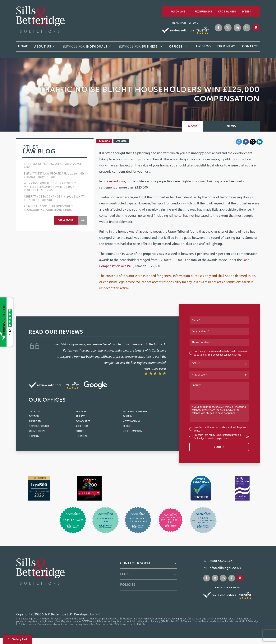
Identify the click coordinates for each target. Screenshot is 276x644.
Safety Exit (17, 639)
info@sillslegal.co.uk (225, 568)
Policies (128, 585)
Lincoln (36, 412)
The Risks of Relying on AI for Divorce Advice (53, 166)
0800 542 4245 (221, 561)
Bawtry (130, 416)
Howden (83, 436)
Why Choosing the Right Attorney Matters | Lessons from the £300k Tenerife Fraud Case (50, 187)
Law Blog (121, 141)
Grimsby (36, 436)
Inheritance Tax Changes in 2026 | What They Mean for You (54, 198)
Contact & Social (136, 563)
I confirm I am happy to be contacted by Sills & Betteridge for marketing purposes (221, 437)
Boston (36, 416)
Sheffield (84, 426)
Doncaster (85, 421)
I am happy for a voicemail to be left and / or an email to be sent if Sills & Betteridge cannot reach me (221, 353)
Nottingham (133, 421)
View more (66, 220)
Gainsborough (41, 426)
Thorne (83, 431)
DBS (97, 614)
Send (219, 447)
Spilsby (82, 416)
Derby (128, 426)
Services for (85, 47)
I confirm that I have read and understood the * (221, 429)
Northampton (134, 431)
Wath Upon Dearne (137, 412)
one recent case (114, 181)
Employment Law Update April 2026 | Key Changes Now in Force (54, 175)
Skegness (84, 412)
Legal (125, 574)
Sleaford (37, 421)
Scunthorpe (39, 431)
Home (193, 126)
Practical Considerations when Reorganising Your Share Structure (51, 208)
